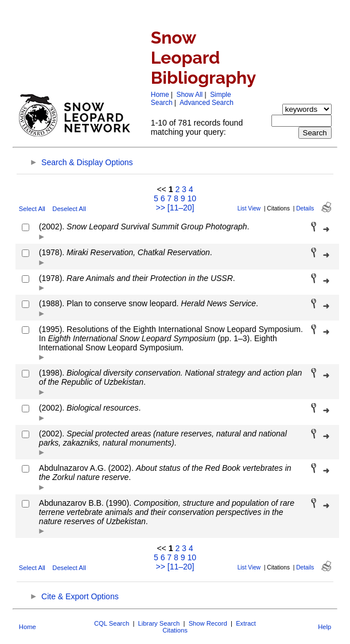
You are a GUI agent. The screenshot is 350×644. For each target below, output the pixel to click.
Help (324, 627)
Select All (32, 209)
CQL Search (112, 623)
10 (192, 198)
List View (249, 208)
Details (305, 208)
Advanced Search (207, 103)
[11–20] (181, 208)
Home (160, 95)
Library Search (159, 623)
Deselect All (69, 209)
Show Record (208, 623)
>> (161, 208)
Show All (190, 95)
